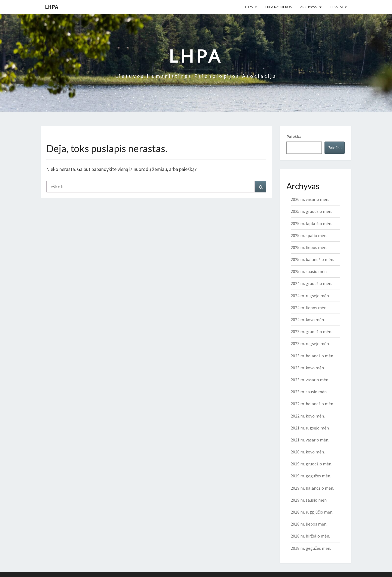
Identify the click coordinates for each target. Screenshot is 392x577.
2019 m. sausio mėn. (309, 500)
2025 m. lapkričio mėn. (311, 223)
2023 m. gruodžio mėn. (311, 332)
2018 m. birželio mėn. (310, 536)
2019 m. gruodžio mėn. (311, 464)
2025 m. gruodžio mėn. (311, 211)
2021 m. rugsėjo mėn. (310, 428)
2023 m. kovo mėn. (308, 368)
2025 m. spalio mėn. (309, 235)
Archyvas (309, 7)
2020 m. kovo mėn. (308, 452)
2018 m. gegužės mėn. (311, 548)
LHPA (51, 7)
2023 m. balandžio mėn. (312, 356)
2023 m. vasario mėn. (310, 380)
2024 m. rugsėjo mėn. (310, 296)
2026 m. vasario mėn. (310, 199)
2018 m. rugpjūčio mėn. (312, 512)
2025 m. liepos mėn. (309, 247)
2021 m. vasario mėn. (310, 440)
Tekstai (336, 7)
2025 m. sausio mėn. (309, 271)
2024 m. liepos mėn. (309, 308)
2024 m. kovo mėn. (308, 320)
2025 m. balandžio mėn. (312, 259)
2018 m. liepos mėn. (309, 524)
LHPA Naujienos (279, 7)
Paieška (294, 136)
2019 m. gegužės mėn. (311, 476)
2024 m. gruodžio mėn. (311, 283)
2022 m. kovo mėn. (308, 416)
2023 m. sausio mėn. (309, 392)
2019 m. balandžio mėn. (312, 488)
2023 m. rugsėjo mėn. (310, 343)
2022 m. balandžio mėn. (312, 404)
